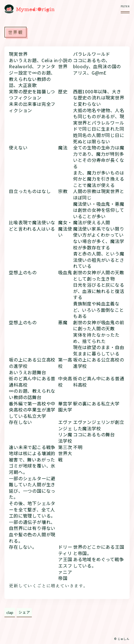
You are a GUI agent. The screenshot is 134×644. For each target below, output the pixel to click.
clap (10, 612)
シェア (24, 612)
